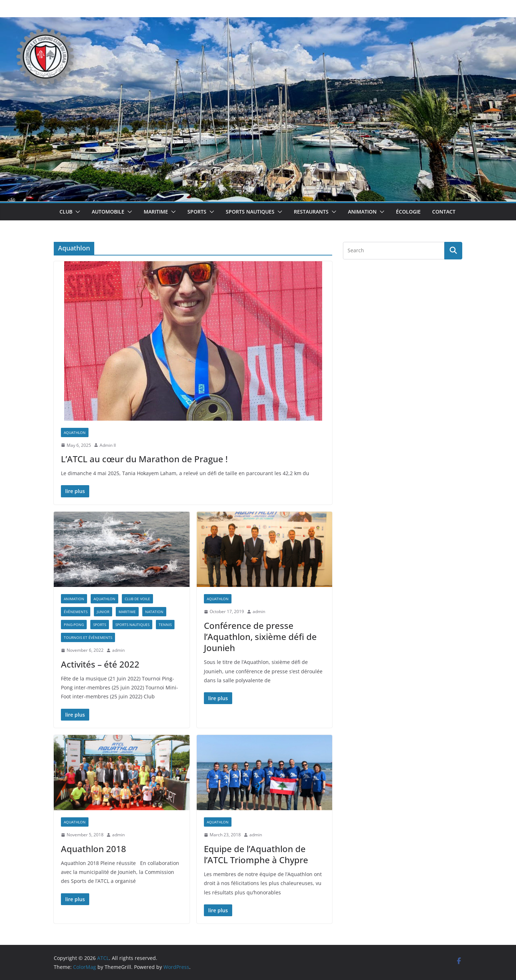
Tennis (165, 625)
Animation (362, 212)
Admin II (108, 445)
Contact (444, 212)
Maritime (156, 212)
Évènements (76, 612)
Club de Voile (137, 599)
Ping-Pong (74, 625)
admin (118, 650)
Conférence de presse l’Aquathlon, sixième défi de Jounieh (260, 637)
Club (66, 212)
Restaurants (311, 212)
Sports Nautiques (250, 212)
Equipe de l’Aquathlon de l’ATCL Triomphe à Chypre (256, 854)
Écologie (408, 212)
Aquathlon (75, 432)
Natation (154, 612)
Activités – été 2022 (100, 664)
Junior (103, 612)
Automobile (108, 212)
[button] (76, 212)
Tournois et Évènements (88, 637)
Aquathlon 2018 (94, 849)
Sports (197, 212)
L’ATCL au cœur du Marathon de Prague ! (144, 459)
